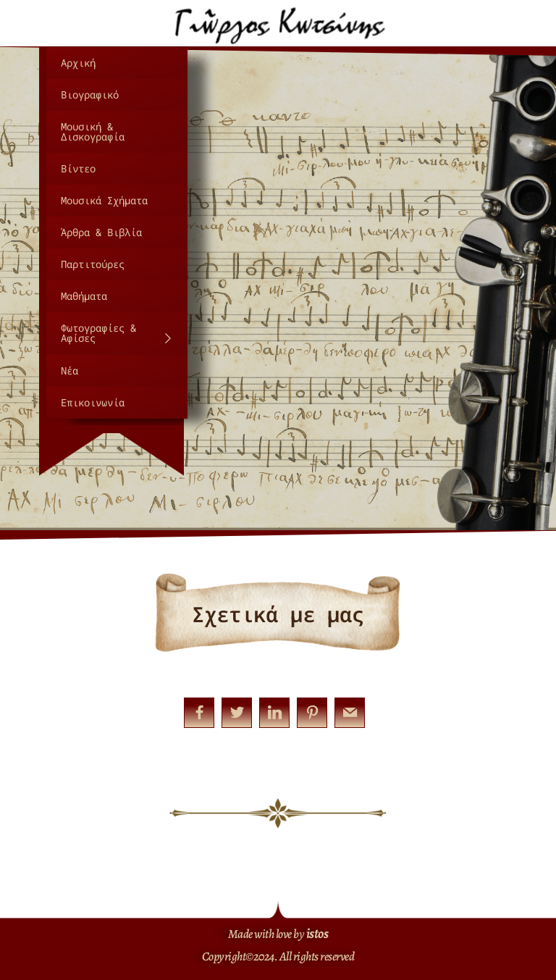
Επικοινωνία (93, 402)
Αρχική (78, 63)
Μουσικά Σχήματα (104, 200)
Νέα (69, 370)
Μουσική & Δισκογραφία (93, 131)
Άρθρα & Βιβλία (101, 232)
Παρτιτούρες (93, 264)
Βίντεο (78, 168)
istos (317, 934)
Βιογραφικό (90, 95)
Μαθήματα (84, 296)
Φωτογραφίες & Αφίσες (117, 333)
